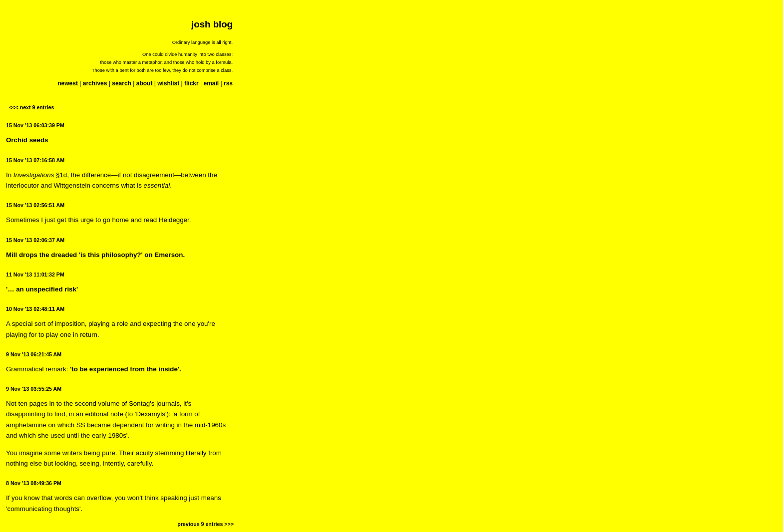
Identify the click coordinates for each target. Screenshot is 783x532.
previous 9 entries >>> (205, 524)
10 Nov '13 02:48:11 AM (35, 309)
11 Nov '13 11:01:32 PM (35, 274)
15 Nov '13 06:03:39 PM (35, 125)
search (122, 83)
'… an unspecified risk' (42, 289)
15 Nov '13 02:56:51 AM (35, 205)
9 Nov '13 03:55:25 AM (34, 389)
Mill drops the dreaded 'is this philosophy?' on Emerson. (95, 255)
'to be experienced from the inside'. (126, 369)
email (211, 83)
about (145, 83)
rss (228, 83)
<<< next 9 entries (31, 107)
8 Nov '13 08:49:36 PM (34, 483)
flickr (192, 83)
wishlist (168, 83)
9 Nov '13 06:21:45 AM (34, 354)
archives (95, 83)
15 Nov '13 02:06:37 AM (35, 240)
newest (68, 83)
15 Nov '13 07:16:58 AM (35, 160)
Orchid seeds (27, 140)
